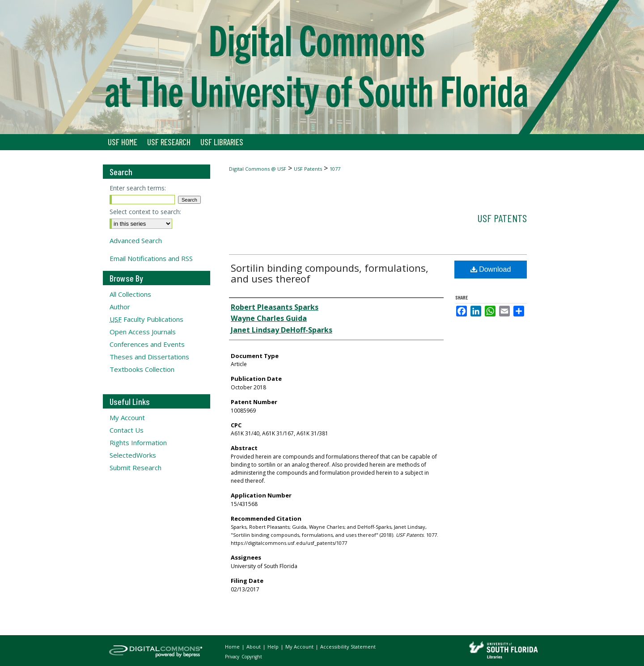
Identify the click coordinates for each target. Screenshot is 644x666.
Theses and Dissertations (149, 357)
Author (120, 307)
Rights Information (138, 443)
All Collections (130, 294)
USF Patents (308, 169)
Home (233, 647)
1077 (335, 169)
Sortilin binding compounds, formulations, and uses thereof (330, 273)
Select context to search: (145, 212)
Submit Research (136, 468)
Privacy (233, 657)
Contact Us (127, 430)
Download (491, 269)
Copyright (252, 657)
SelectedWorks (133, 455)
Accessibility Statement (348, 647)
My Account (127, 417)
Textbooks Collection (142, 369)
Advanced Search (136, 240)
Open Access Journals (143, 332)
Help (274, 647)
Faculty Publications (146, 319)
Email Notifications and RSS (151, 258)
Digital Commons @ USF (258, 169)
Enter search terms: (138, 188)
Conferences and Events (147, 344)
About (254, 647)
